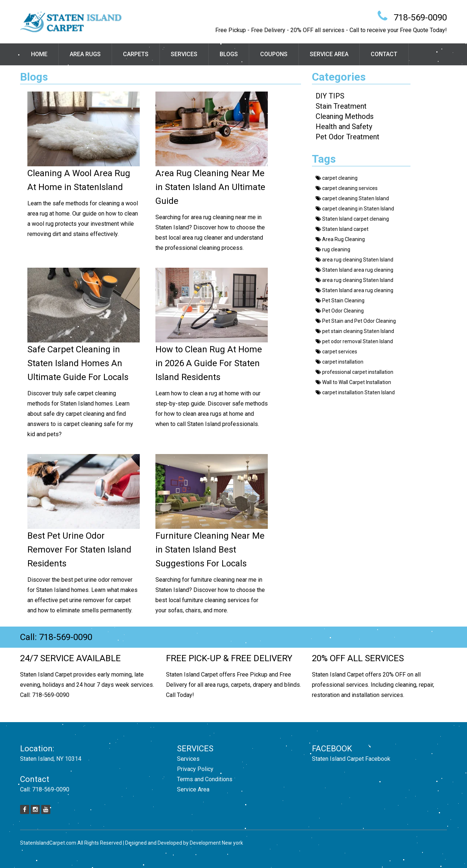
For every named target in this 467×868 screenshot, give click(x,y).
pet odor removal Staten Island (354, 341)
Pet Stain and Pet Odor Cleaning (356, 321)
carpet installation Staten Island (355, 392)
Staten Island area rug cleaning (354, 270)
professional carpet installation (354, 372)
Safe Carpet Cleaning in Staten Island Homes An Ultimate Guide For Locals (78, 363)
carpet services (336, 352)
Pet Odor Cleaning (340, 311)
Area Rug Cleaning (340, 239)
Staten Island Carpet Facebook (351, 759)
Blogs (229, 54)
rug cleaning (333, 249)
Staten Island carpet (342, 229)
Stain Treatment (341, 106)
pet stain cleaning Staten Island (355, 331)
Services (184, 54)
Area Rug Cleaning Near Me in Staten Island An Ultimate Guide (210, 187)
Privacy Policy (195, 769)
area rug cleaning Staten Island (354, 260)
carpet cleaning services (347, 188)
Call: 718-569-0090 (56, 637)
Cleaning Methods (345, 116)
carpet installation (339, 362)
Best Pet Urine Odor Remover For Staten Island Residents (79, 550)
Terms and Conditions (205, 779)
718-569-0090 (420, 18)
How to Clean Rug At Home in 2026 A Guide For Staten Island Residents (209, 363)
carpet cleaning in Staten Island (355, 209)
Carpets (136, 54)
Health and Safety (344, 127)
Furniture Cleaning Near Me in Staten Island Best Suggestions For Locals (210, 550)
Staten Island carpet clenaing (352, 219)
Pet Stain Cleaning (340, 301)
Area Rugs (85, 54)
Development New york (216, 843)
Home (39, 54)
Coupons (274, 54)
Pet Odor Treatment (348, 137)
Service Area (329, 54)
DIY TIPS (330, 96)
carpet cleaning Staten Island (352, 198)
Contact (384, 54)
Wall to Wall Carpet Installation (353, 382)
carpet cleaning (337, 178)
